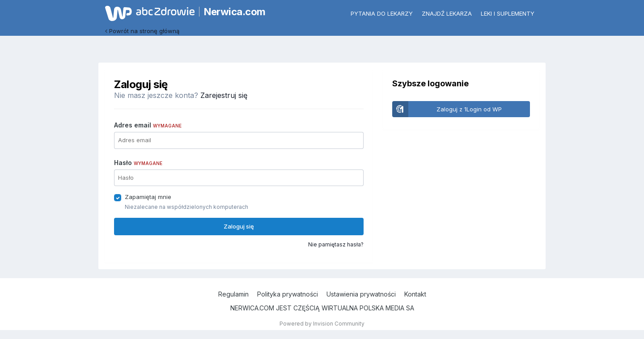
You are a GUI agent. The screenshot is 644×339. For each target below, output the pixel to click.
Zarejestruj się (224, 95)
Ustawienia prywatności (361, 294)
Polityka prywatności (288, 294)
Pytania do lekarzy (382, 13)
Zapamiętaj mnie (148, 197)
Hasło (138, 163)
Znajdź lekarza (447, 13)
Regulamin (233, 294)
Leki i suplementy (508, 13)
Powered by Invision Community (322, 324)
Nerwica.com (235, 12)
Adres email (148, 125)
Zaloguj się (239, 226)
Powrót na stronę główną (142, 31)
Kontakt (415, 294)
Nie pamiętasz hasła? (336, 244)
